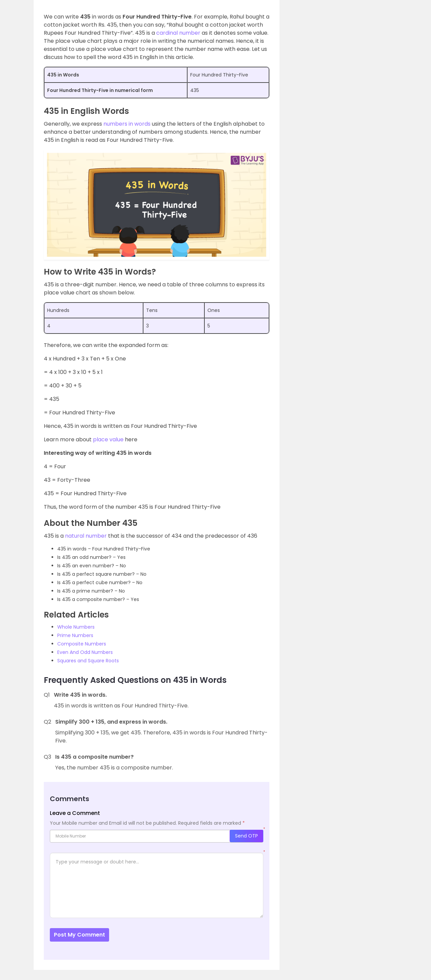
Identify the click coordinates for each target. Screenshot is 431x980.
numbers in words (127, 124)
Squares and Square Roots (88, 661)
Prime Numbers (75, 635)
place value (108, 439)
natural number (86, 536)
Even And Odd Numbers (85, 652)
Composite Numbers (82, 644)
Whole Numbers (76, 627)
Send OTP (246, 836)
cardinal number (178, 33)
